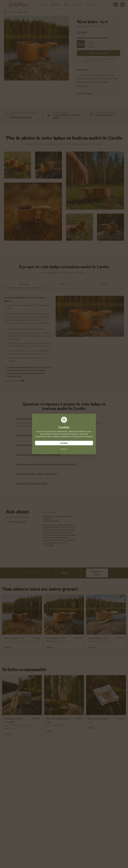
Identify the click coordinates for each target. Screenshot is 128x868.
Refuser (64, 449)
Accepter (64, 443)
